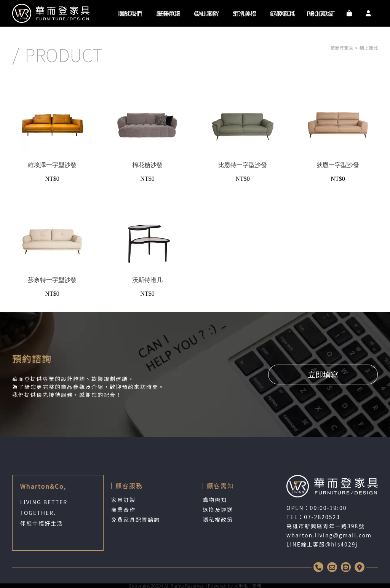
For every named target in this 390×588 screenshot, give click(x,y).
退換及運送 (218, 510)
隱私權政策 (218, 519)
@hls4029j (341, 544)
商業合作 (123, 510)
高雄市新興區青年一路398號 (325, 526)
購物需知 (215, 500)
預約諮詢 (32, 358)
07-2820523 (322, 517)
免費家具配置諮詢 (136, 519)
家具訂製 (123, 500)
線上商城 (369, 48)
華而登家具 (342, 48)
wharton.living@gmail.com (329, 535)
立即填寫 (323, 374)
